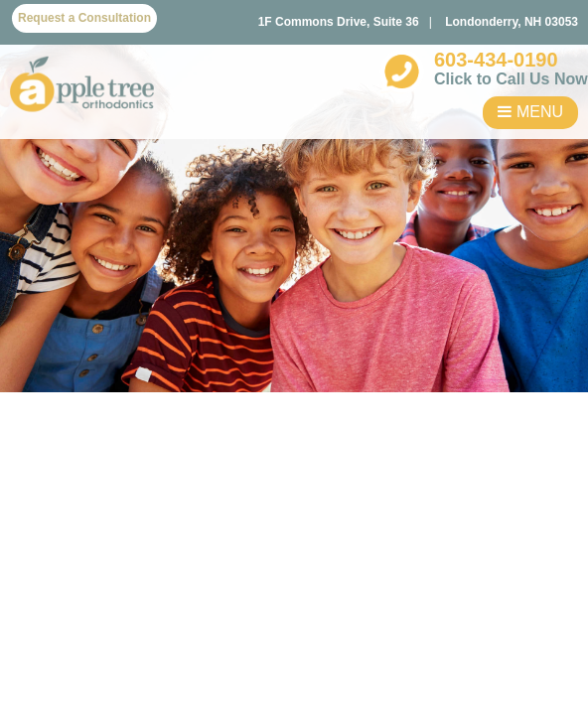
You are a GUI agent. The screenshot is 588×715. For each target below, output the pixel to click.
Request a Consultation (84, 18)
